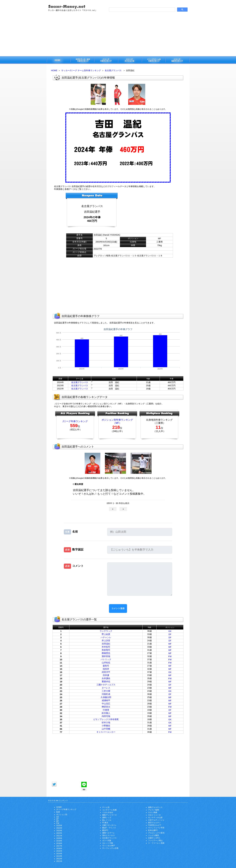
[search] (142, 10)
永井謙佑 (106, 678)
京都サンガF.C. (154, 838)
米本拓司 (106, 647)
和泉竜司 (106, 650)
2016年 (59, 848)
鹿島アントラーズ (109, 815)
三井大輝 (106, 691)
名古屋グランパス (113, 70)
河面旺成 (106, 694)
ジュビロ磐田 (154, 835)
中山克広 (106, 704)
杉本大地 (106, 722)
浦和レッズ (107, 818)
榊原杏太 (106, 707)
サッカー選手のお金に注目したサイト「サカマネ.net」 (58, 60)
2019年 (59, 841)
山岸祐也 (106, 663)
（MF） (117, 423)
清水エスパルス (109, 835)
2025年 (59, 826)
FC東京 (105, 823)
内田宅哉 (106, 716)
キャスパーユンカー (106, 732)
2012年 (59, 859)
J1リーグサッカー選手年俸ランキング (106, 60)
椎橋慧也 (106, 653)
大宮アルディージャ (156, 820)
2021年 (59, 836)
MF (170, 644)
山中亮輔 (106, 729)
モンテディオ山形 (155, 818)
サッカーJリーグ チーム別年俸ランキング (81, 70)
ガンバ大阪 (107, 841)
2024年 (59, 828)
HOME (54, 70)
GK (170, 631)
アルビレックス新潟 (156, 833)
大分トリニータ (154, 815)
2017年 (59, 846)
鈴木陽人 (106, 713)
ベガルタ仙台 (108, 812)
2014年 (59, 854)
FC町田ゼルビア (155, 825)
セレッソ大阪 (108, 843)
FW (170, 656)
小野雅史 (106, 726)
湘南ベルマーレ (109, 833)
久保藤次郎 (106, 697)
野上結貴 (106, 634)
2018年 (59, 843)
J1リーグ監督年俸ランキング (177, 60)
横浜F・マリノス (109, 828)
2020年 (59, 838)
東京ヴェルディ (154, 823)
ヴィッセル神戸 (109, 846)
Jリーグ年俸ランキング (75, 421)
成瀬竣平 (106, 700)
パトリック (106, 659)
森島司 (106, 666)
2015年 (59, 851)
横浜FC (105, 830)
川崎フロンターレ (109, 825)
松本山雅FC (153, 830)
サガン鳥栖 (153, 812)
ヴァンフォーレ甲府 (156, 828)
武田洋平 (106, 672)
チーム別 (106, 807)
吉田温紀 (106, 644)
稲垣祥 (106, 669)
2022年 (59, 833)
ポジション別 (62, 815)
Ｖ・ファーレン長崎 (156, 843)
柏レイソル (107, 820)
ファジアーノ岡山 (155, 841)
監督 (58, 812)
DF (170, 634)
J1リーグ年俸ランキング (66, 809)
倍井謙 (106, 675)
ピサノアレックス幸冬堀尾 (106, 719)
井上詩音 (106, 640)
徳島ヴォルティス (155, 807)
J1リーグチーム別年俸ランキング (154, 60)
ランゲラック (106, 631)
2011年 (59, 861)
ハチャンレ (106, 637)
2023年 (59, 831)
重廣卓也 (106, 681)
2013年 (59, 856)
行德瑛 (106, 710)
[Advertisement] (118, 34)
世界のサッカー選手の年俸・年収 (82, 60)
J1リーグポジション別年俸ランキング (130, 60)
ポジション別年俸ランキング (117, 420)
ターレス (106, 688)
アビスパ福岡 (154, 810)
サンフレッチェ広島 (110, 848)
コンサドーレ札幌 (109, 810)
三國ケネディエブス (106, 685)
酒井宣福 (106, 656)
